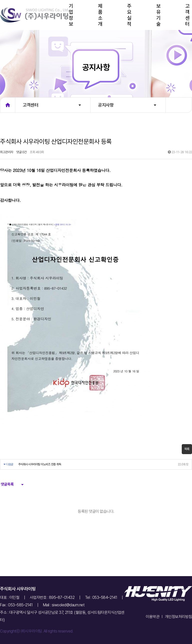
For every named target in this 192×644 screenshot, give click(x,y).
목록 (187, 449)
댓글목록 (7, 484)
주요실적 (129, 15)
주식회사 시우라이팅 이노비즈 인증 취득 (40, 464)
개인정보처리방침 (178, 617)
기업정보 (71, 15)
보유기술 (158, 15)
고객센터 (187, 15)
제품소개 (100, 15)
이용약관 (152, 617)
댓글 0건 (21, 152)
